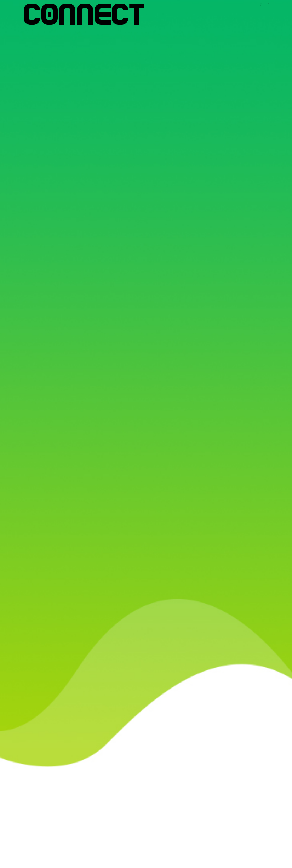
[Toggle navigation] (265, 5)
